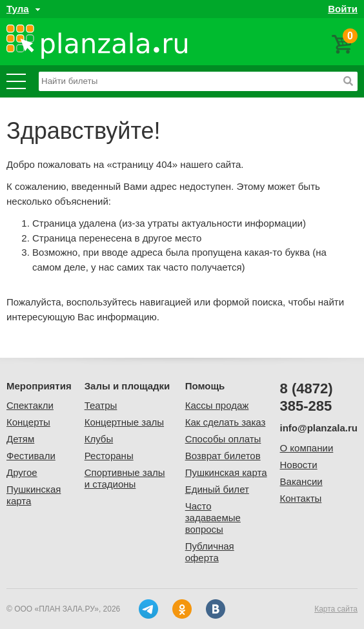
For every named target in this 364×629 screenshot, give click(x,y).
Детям (20, 439)
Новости (299, 465)
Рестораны (109, 456)
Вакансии (301, 481)
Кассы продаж (217, 405)
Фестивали (31, 456)
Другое (22, 472)
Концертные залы (124, 422)
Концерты (28, 422)
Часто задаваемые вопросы (213, 518)
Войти (343, 9)
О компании (307, 448)
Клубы (99, 439)
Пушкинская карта (226, 472)
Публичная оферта (210, 552)
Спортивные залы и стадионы (125, 478)
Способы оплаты (223, 439)
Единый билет (217, 489)
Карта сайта (336, 609)
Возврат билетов (223, 456)
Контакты (301, 498)
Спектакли (30, 405)
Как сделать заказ (226, 422)
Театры (101, 405)
